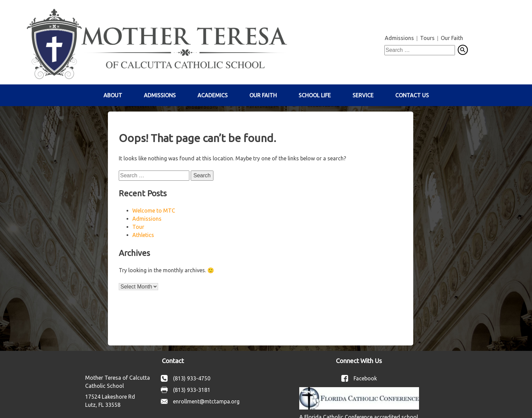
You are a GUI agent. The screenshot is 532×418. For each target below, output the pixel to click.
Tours (427, 38)
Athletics (143, 235)
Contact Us (412, 95)
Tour (138, 227)
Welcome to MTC (154, 211)
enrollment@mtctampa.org (206, 401)
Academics (213, 95)
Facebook (365, 378)
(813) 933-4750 (192, 378)
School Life (315, 95)
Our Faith (452, 38)
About (113, 95)
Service (363, 95)
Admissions (399, 38)
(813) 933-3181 (192, 390)
